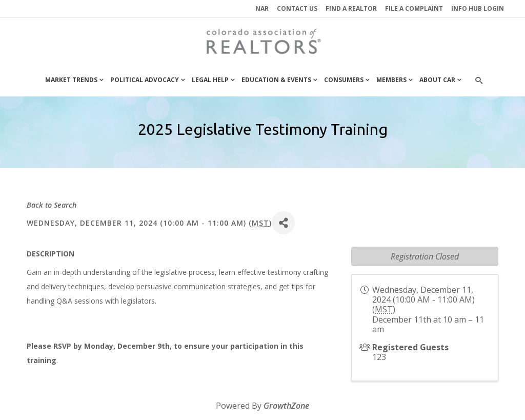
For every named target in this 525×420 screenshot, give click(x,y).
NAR (262, 8)
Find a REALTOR (351, 8)
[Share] (283, 223)
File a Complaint (414, 8)
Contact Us (297, 8)
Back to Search (52, 205)
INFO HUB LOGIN (478, 8)
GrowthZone (286, 406)
